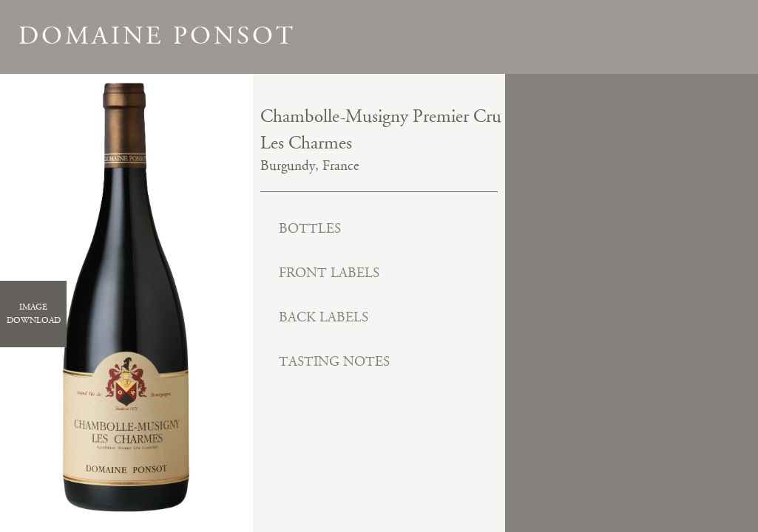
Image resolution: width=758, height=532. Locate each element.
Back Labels (324, 317)
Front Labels (329, 273)
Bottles (310, 229)
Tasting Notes (334, 362)
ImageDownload (34, 313)
